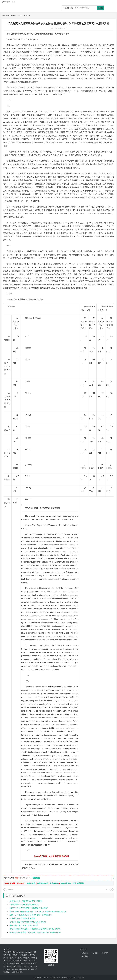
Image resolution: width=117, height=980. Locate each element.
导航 (14, 2)
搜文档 (100, 8)
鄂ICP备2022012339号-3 (68, 977)
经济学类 (15, 16)
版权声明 (105, 953)
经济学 (23, 16)
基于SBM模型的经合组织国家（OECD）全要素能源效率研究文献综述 (38, 912)
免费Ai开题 (31, 883)
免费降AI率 (54, 883)
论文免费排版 (78, 883)
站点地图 (81, 977)
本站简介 (85, 953)
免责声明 (85, 956)
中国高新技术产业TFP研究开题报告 (24, 925)
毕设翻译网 (6, 16)
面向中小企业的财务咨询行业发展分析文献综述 (29, 908)
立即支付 (36, 878)
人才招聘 (95, 953)
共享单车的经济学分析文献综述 (22, 918)
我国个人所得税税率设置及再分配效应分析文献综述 (31, 915)
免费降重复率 (66, 883)
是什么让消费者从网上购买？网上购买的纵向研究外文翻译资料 (35, 932)
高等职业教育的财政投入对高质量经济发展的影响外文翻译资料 (35, 929)
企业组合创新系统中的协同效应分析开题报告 (28, 922)
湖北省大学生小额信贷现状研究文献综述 (26, 901)
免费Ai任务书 (43, 883)
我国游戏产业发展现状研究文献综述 (24, 905)
